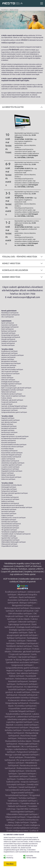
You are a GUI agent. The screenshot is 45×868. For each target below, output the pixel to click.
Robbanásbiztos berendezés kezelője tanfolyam (17, 507)
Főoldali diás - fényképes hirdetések (20, 257)
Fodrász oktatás (7, 398)
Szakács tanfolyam (7, 516)
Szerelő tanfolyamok (8, 343)
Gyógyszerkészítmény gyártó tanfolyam (14, 412)
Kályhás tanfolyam (7, 424)
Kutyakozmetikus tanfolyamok (11, 457)
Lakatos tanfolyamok (8, 459)
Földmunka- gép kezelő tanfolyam (12, 400)
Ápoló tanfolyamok (8, 323)
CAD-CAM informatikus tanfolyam (12, 370)
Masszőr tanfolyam (8, 473)
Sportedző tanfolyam (8, 511)
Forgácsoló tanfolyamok (9, 402)
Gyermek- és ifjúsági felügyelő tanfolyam (14, 406)
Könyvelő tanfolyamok (9, 443)
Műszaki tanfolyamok (8, 339)
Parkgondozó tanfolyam (9, 491)
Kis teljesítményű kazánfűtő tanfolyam (14, 438)
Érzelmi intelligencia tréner (17, 831)
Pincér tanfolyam (7, 495)
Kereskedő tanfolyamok (9, 428)
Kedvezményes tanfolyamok (10, 315)
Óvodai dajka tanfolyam (9, 489)
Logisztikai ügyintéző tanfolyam (12, 465)
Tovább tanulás (12, 803)
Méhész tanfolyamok (8, 475)
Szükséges (10, 856)
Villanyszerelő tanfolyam (9, 544)
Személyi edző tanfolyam (9, 522)
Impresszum (9, 566)
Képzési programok (28, 582)
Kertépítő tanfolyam (8, 430)
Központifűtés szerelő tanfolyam (12, 453)
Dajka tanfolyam (22, 822)
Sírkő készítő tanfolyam (9, 509)
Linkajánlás (20, 566)
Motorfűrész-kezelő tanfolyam (11, 477)
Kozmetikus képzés (7, 449)
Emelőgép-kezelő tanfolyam (10, 382)
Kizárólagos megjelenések (15, 270)
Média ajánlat (14, 10)
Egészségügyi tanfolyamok (10, 327)
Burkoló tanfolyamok (8, 367)
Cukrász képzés (6, 376)
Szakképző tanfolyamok (9, 341)
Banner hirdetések (11, 277)
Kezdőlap (4, 10)
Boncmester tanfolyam (9, 365)
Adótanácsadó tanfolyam (10, 353)
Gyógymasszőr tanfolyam (10, 410)
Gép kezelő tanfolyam (8, 333)
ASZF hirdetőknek (10, 579)
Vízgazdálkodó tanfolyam (10, 546)
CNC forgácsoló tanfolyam (10, 372)
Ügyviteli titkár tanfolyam (10, 538)
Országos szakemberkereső (16, 749)
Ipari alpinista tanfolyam (9, 422)
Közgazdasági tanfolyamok (10, 335)
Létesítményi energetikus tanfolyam (13, 463)
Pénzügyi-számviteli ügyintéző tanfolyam (15, 493)
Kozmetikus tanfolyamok (9, 451)
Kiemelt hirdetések (11, 263)
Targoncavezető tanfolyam (10, 526)
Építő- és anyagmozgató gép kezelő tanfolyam (16, 388)
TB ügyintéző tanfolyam (9, 530)
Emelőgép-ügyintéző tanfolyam (11, 384)
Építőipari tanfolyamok (9, 331)
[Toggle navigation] (42, 3)
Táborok (35, 790)
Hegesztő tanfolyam (8, 418)
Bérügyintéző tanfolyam (9, 361)
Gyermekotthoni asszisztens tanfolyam (14, 408)
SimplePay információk (34, 572)
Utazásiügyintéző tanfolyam (10, 540)
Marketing (10, 858)
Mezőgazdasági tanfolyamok (11, 337)
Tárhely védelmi (31, 858)
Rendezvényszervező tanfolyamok (12, 505)
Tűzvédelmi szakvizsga (9, 536)
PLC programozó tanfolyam (10, 499)
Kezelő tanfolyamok (8, 434)
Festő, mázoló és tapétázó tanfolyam (13, 396)
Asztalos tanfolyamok (8, 357)
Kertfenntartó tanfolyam (9, 432)
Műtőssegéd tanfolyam (9, 487)
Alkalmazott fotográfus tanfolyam (13, 355)
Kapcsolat (35, 563)
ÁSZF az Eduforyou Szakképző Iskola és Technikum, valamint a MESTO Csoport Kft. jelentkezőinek (22, 569)
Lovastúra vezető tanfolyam (10, 467)
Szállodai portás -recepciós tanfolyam (13, 518)
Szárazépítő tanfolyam (9, 520)
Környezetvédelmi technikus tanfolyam (14, 445)
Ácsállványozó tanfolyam (9, 351)
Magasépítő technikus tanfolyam (12, 471)
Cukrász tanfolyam (7, 378)
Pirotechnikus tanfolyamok (10, 497)
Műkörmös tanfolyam (8, 479)
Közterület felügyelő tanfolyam (11, 455)
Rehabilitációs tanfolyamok (10, 503)
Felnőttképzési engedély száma (17, 563)
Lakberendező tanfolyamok (10, 461)
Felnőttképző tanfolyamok (10, 313)
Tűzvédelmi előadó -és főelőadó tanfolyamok (16, 534)
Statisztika (30, 856)
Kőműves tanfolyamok (9, 441)
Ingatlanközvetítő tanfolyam (11, 420)
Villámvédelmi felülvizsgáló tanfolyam (14, 542)
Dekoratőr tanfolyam (8, 380)
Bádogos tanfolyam (8, 359)
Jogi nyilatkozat (16, 574)
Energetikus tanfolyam (9, 386)
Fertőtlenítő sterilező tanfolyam (12, 394)
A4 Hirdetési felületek (13, 107)
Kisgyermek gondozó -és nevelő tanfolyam (15, 436)
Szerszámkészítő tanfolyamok (11, 524)
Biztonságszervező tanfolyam (11, 363)
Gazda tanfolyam (7, 404)
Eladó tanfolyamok (7, 329)
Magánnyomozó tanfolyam (10, 469)
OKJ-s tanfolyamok (7, 317)
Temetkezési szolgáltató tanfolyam (13, 532)
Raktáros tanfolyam (8, 501)
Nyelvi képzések (13, 746)
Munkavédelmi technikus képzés (12, 485)
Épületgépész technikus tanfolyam (12, 390)
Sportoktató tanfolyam (9, 514)
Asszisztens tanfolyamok (9, 325)
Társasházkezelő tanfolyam (10, 528)
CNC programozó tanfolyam (10, 374)
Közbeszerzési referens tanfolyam (12, 447)
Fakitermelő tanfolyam (9, 392)
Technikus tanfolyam (8, 345)
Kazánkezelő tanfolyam (9, 426)
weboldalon (32, 850)
